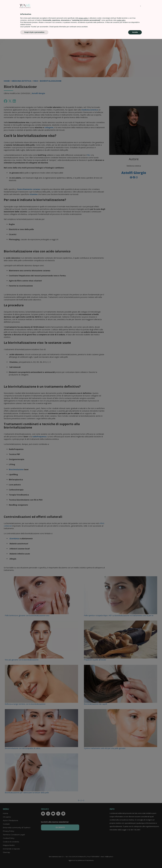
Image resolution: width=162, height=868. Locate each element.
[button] (140, 835)
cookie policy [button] (121, 849)
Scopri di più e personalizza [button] (34, 861)
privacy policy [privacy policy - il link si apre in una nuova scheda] (83, 847)
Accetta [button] (135, 861)
